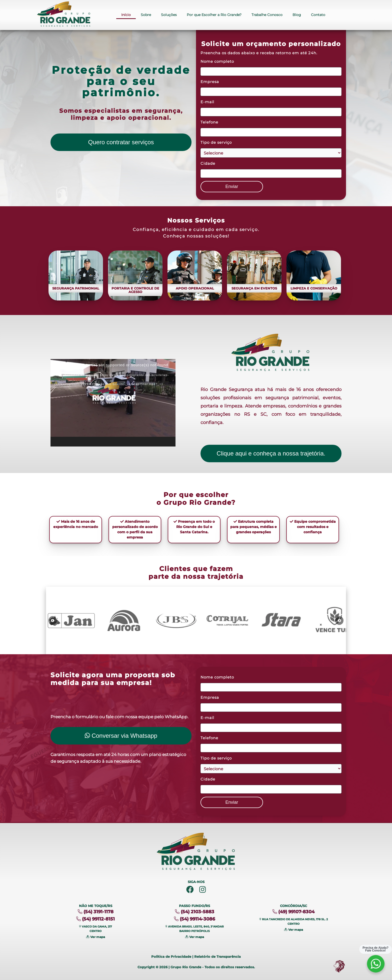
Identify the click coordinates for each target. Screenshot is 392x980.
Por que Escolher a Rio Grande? (214, 15)
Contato (318, 15)
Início (126, 15)
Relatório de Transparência (217, 956)
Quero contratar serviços (121, 142)
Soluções (169, 15)
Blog (297, 15)
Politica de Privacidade (171, 956)
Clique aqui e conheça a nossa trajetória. (271, 453)
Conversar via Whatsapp (121, 736)
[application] (113, 403)
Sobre (146, 15)
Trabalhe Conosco (267, 15)
